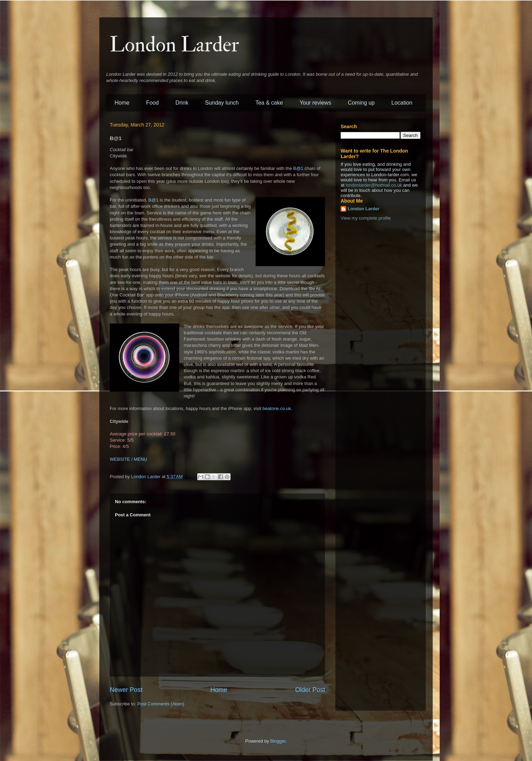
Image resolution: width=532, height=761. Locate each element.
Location (402, 103)
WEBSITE (120, 459)
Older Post (310, 690)
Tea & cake (269, 103)
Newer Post (126, 690)
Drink (182, 103)
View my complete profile (366, 218)
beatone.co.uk (277, 408)
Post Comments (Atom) (161, 704)
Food (152, 103)
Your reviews (315, 103)
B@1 (298, 168)
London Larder (174, 45)
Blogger (278, 741)
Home (122, 103)
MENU (140, 459)
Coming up (361, 103)
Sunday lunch (222, 103)
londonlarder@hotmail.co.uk (374, 185)
